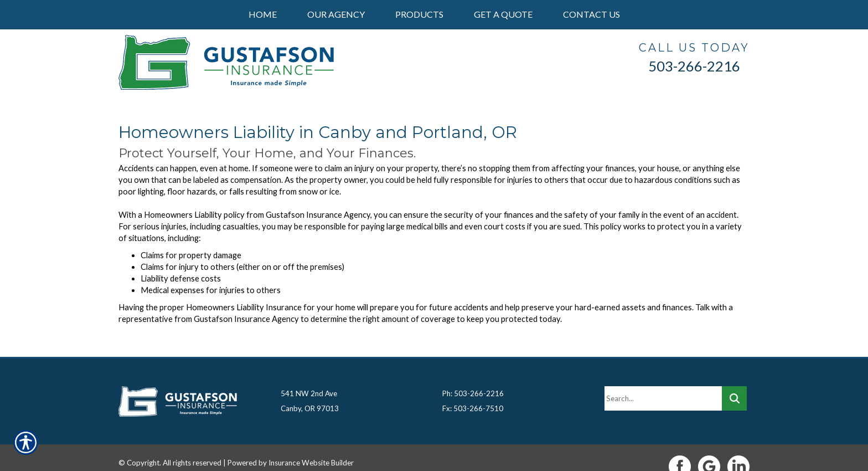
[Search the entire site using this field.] (663, 381)
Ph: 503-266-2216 (473, 376)
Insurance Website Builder (311, 445)
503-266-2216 (694, 66)
